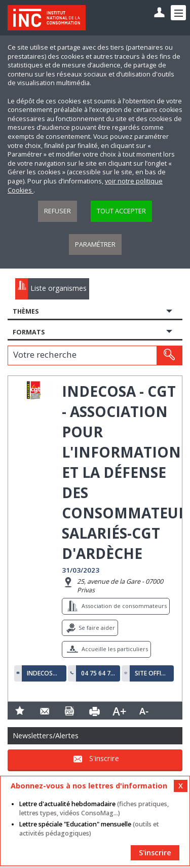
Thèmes (26, 311)
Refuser (58, 211)
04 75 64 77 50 (98, 673)
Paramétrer (95, 244)
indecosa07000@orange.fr (44, 673)
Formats (29, 332)
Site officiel (152, 673)
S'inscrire (104, 759)
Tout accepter (121, 211)
